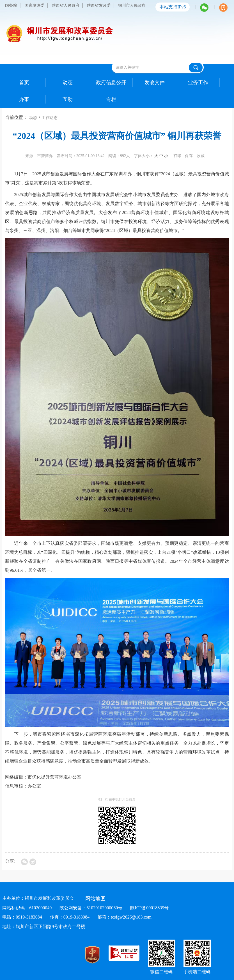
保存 (189, 156)
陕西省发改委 (99, 5)
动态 (33, 118)
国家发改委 (35, 5)
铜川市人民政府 (132, 5)
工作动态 (50, 118)
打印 (177, 156)
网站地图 (95, 899)
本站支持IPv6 (173, 7)
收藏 (201, 156)
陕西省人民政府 (66, 5)
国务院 (11, 5)
